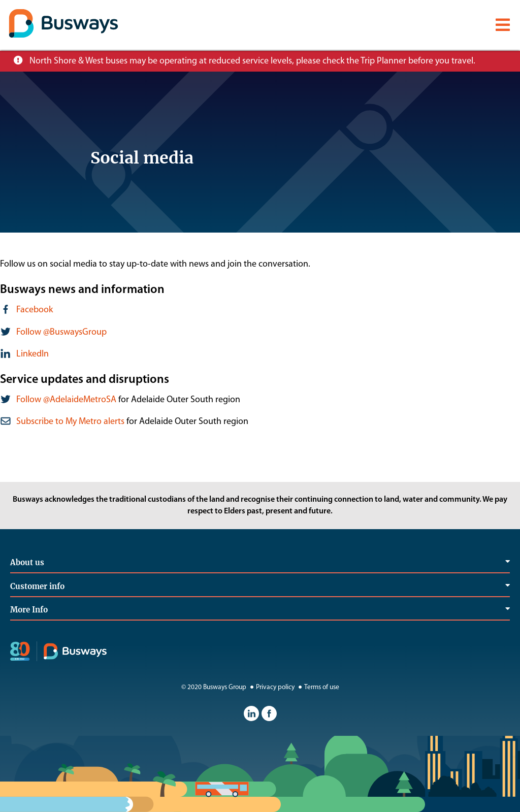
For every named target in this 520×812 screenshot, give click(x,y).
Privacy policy (271, 687)
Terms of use (318, 687)
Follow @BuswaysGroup (61, 332)
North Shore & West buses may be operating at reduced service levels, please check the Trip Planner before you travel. (252, 61)
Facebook (35, 310)
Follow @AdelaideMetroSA (66, 400)
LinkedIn (32, 354)
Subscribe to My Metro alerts (70, 422)
